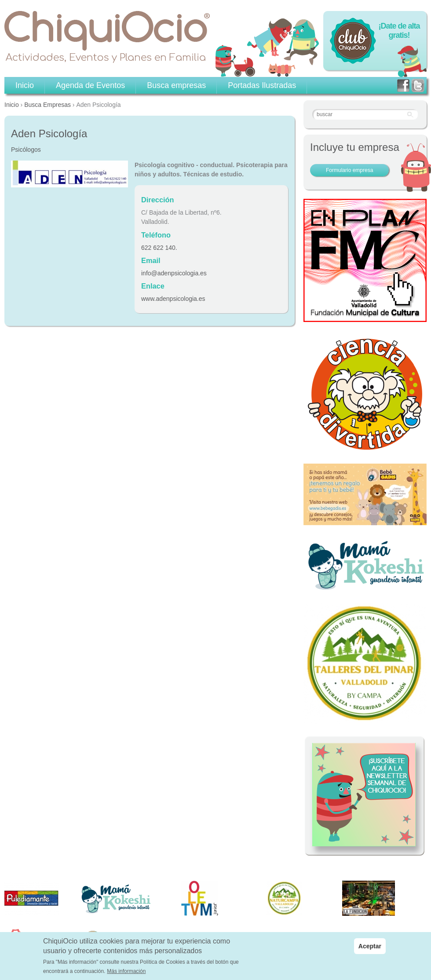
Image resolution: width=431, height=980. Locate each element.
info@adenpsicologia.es (174, 273)
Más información (126, 975)
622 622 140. (159, 248)
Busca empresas (176, 85)
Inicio (12, 105)
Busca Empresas (47, 105)
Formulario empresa (349, 170)
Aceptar (370, 950)
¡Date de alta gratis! (399, 31)
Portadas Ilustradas (262, 85)
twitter (418, 86)
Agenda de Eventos (90, 85)
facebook (403, 86)
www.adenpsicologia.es (173, 299)
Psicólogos (26, 150)
